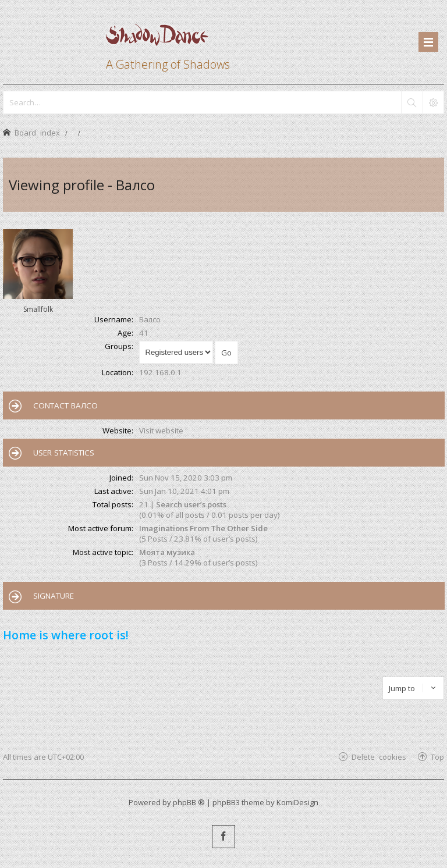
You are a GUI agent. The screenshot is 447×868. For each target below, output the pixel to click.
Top (437, 757)
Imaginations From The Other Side (203, 528)
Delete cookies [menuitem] (379, 757)
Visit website (161, 431)
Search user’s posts (191, 504)
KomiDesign (297, 802)
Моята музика (167, 552)
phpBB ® (189, 802)
